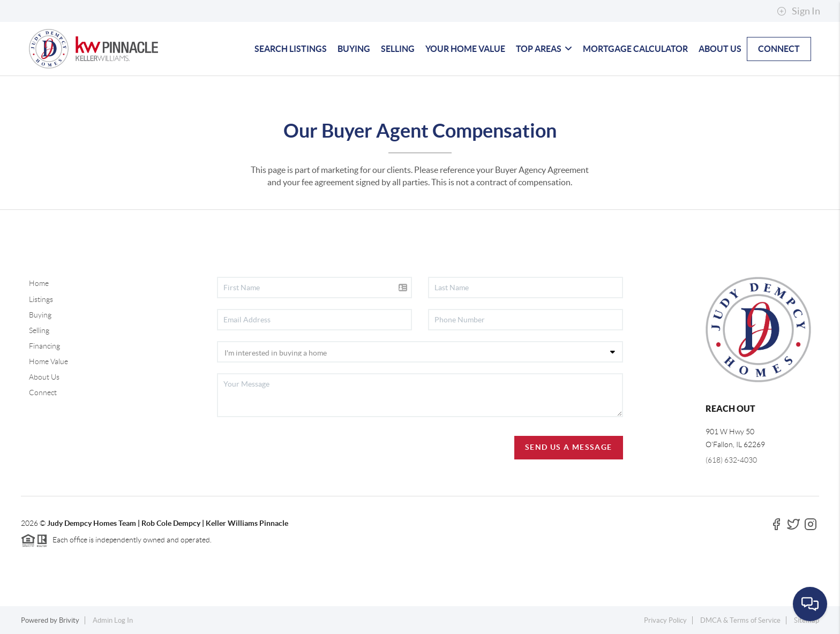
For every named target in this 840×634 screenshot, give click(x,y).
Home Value (48, 361)
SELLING (398, 49)
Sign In (798, 11)
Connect (43, 393)
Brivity (69, 620)
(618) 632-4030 (731, 460)
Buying (40, 315)
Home (39, 283)
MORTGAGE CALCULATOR (635, 49)
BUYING (354, 49)
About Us (44, 377)
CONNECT (779, 49)
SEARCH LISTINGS (291, 49)
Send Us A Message (569, 447)
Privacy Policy (665, 620)
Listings (41, 299)
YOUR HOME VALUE (465, 49)
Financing (44, 346)
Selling (39, 330)
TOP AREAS (544, 49)
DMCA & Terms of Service (740, 620)
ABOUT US (720, 49)
